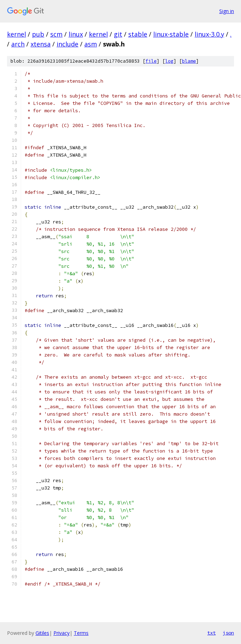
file (151, 61)
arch (18, 44)
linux (76, 34)
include (67, 44)
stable (138, 34)
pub (38, 34)
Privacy (61, 633)
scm (56, 34)
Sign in (227, 11)
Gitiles (42, 633)
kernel (17, 34)
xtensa (41, 44)
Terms (81, 633)
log (169, 61)
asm (91, 44)
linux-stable (171, 34)
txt (211, 633)
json (228, 633)
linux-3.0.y (209, 34)
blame (189, 61)
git (118, 34)
